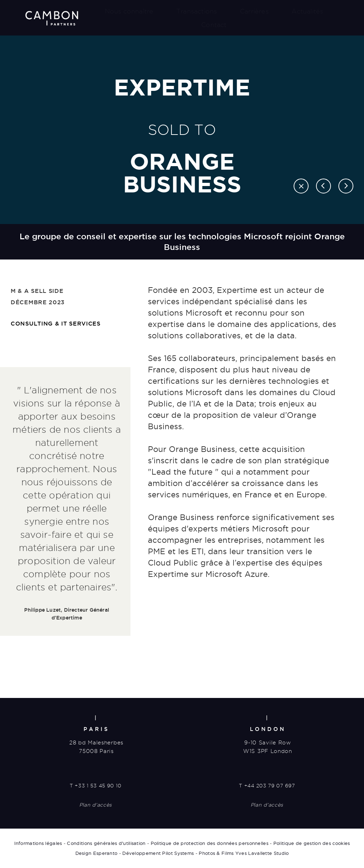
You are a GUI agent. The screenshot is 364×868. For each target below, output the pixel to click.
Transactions (197, 11)
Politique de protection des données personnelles (210, 843)
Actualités (307, 11)
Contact (214, 25)
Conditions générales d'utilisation (106, 843)
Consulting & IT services (56, 323)
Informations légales (38, 843)
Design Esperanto (97, 853)
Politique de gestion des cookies (312, 843)
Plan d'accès (96, 805)
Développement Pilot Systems (158, 853)
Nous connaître (129, 11)
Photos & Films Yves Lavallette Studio (244, 853)
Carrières (254, 11)
